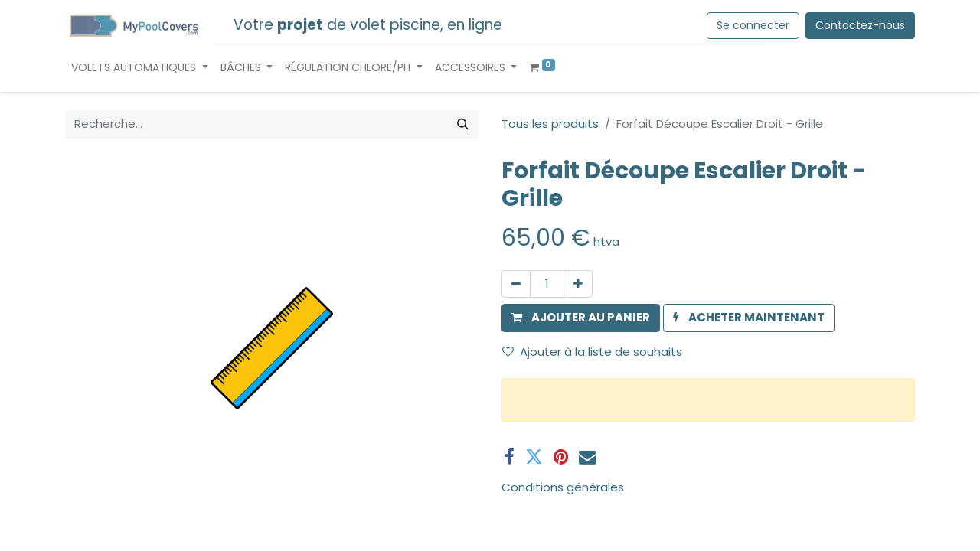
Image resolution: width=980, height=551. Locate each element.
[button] (581, 318)
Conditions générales (563, 487)
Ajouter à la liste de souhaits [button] (592, 352)
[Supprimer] (516, 284)
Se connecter (753, 25)
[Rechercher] (463, 124)
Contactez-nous (860, 25)
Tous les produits (550, 124)
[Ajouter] (578, 284)
